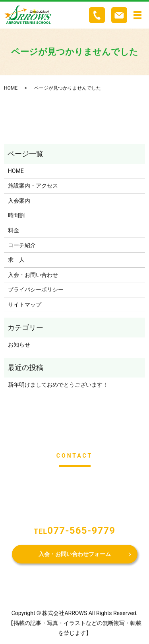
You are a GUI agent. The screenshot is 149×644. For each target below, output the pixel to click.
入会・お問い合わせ (33, 275)
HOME (11, 88)
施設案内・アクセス (33, 186)
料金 (14, 230)
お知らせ (19, 345)
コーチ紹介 (22, 245)
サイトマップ (25, 305)
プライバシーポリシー (36, 289)
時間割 (16, 215)
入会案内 (19, 201)
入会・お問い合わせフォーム (75, 554)
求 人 (16, 260)
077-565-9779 (81, 531)
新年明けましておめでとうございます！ (58, 385)
